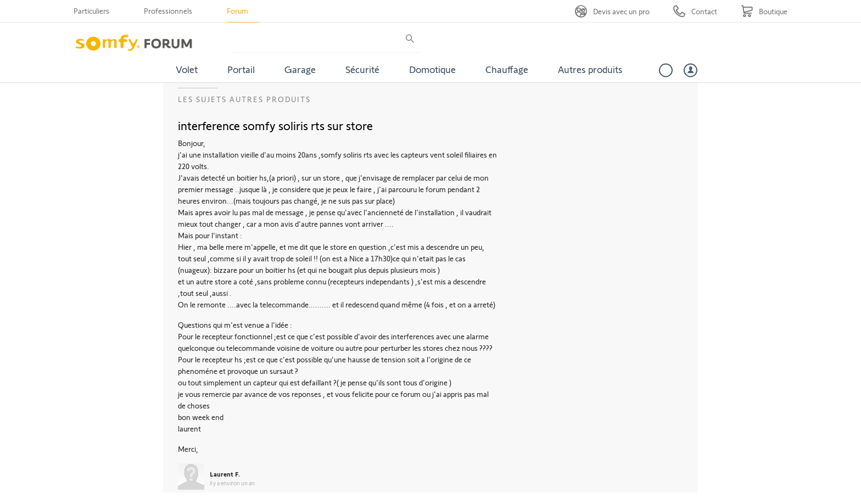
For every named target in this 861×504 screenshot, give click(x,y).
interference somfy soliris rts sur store (275, 125)
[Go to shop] (764, 11)
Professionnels (168, 11)
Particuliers (91, 11)
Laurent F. (225, 474)
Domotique (432, 69)
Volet (187, 69)
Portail (241, 69)
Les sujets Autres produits (244, 99)
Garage (300, 69)
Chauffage (507, 69)
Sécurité (362, 69)
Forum (237, 11)
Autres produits (590, 69)
